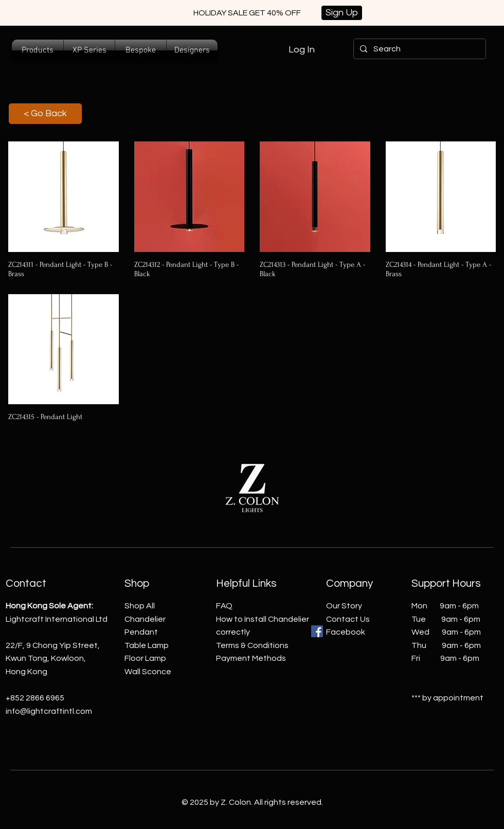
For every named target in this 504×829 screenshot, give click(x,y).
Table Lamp (147, 645)
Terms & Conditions (252, 645)
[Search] (419, 49)
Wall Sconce (148, 672)
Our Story (344, 606)
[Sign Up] (342, 13)
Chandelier (145, 619)
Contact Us (348, 619)
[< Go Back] (45, 114)
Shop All (140, 606)
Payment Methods (251, 658)
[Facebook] (317, 631)
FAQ (224, 606)
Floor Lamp (145, 658)
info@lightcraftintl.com (49, 711)
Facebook (346, 632)
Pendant (141, 632)
